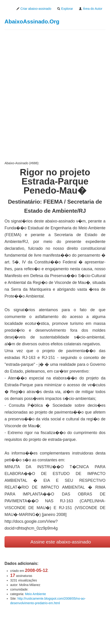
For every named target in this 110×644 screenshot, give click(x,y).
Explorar (65, 9)
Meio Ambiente (35, 594)
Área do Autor (91, 9)
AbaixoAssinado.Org (32, 21)
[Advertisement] (52, 95)
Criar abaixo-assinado (34, 9)
